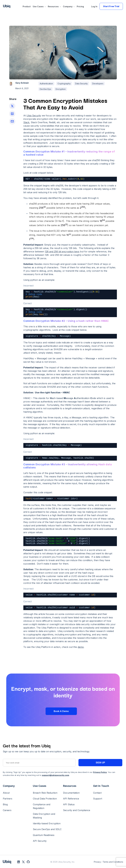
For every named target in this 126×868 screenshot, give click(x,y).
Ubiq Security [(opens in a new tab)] (34, 116)
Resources (53, 6)
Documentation (71, 793)
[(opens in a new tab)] (62, 252)
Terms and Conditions (113, 862)
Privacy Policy (100, 772)
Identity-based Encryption (47, 823)
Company (68, 6)
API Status (69, 804)
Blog (5, 804)
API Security (40, 841)
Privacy (97, 862)
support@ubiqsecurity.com (55, 775)
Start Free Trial (111, 6)
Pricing (80, 6)
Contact (97, 793)
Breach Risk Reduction (45, 793)
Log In (94, 6)
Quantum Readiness (44, 835)
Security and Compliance (77, 810)
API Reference (71, 799)
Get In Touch (101, 786)
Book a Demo (61, 711)
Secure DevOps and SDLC (47, 829)
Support (98, 799)
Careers (7, 810)
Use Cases (38, 6)
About (6, 793)
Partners (8, 799)
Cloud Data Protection (45, 799)
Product (27, 6)
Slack (26, 122)
